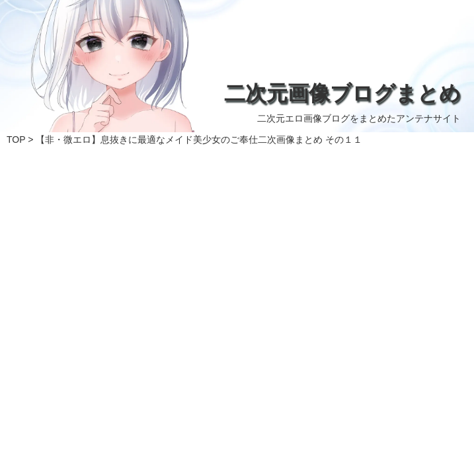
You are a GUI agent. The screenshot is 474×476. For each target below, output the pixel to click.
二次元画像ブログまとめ (342, 93)
